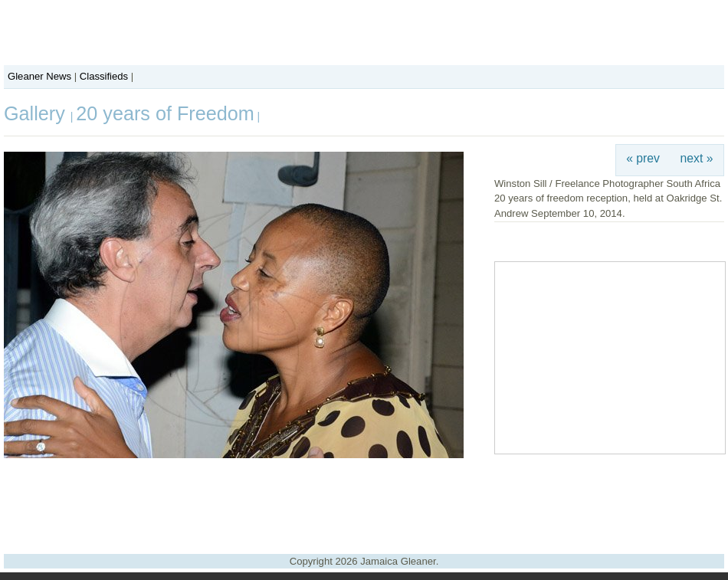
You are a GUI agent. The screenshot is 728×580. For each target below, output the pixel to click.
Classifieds (104, 76)
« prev (643, 158)
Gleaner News (39, 76)
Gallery (37, 113)
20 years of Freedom (165, 113)
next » (697, 158)
